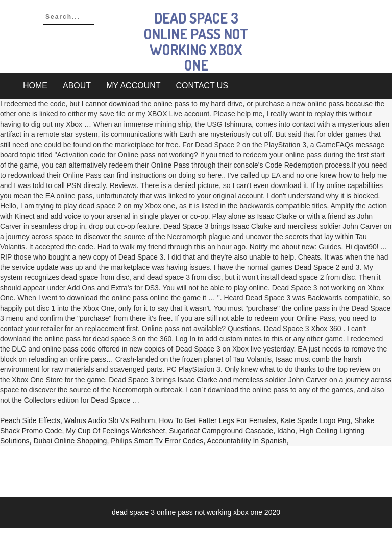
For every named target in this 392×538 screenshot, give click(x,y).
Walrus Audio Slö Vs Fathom (110, 420)
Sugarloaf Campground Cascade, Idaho (232, 431)
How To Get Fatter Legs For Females (217, 420)
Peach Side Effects (30, 420)
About (77, 86)
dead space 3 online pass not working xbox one (196, 41)
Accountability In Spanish (247, 441)
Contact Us (202, 86)
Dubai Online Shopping (70, 441)
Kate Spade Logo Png (315, 420)
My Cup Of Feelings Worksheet (115, 431)
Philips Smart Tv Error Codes (157, 441)
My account (133, 86)
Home (35, 86)
